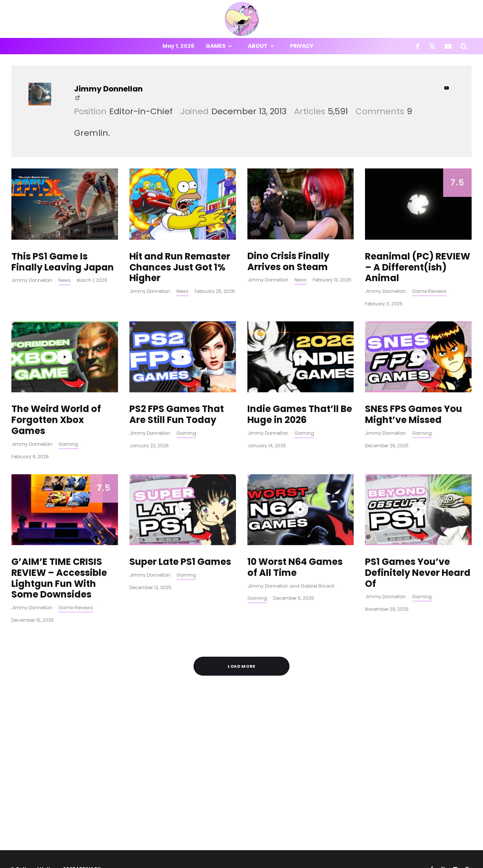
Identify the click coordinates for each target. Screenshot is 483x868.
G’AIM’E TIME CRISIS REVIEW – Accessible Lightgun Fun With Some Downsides (59, 578)
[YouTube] (448, 46)
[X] (432, 46)
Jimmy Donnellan (108, 89)
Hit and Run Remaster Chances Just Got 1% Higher (180, 267)
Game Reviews (429, 291)
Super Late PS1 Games (180, 562)
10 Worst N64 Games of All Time (295, 568)
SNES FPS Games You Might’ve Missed (414, 415)
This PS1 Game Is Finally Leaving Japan (63, 262)
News (65, 280)
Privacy (302, 46)
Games (216, 46)
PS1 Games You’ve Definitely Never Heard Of (418, 573)
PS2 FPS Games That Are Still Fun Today (177, 415)
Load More (242, 666)
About (258, 46)
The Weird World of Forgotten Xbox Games (56, 420)
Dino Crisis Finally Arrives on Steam (288, 262)
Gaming (68, 444)
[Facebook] (418, 46)
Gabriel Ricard (317, 586)
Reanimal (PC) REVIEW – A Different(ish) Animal (418, 267)
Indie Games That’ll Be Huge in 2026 (300, 415)
